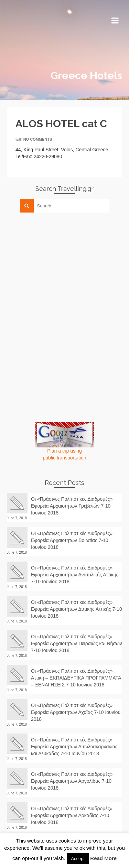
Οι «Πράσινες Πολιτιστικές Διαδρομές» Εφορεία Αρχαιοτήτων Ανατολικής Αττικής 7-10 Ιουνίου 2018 (75, 575)
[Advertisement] (58, 266)
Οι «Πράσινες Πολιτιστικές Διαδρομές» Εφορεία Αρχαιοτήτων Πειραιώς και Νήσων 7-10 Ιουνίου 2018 (77, 643)
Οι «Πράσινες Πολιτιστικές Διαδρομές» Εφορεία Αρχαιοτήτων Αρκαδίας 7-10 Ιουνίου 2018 (72, 815)
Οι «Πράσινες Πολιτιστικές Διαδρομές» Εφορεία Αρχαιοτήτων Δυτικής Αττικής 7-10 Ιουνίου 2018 (77, 609)
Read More (103, 858)
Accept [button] (78, 859)
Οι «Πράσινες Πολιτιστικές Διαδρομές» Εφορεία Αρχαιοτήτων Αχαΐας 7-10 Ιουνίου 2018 (76, 712)
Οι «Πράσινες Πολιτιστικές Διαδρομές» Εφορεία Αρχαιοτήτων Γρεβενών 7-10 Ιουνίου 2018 (72, 506)
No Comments (38, 139)
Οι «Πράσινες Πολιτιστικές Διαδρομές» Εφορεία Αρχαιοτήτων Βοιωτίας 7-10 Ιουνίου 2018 (72, 540)
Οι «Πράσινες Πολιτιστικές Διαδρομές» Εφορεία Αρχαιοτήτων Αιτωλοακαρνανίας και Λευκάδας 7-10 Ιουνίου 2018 (74, 747)
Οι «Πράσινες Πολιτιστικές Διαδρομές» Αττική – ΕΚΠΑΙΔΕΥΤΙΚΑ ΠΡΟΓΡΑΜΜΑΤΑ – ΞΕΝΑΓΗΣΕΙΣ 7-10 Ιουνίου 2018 (76, 678)
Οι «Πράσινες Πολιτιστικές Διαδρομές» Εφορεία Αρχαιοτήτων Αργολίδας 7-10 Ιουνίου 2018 (72, 781)
